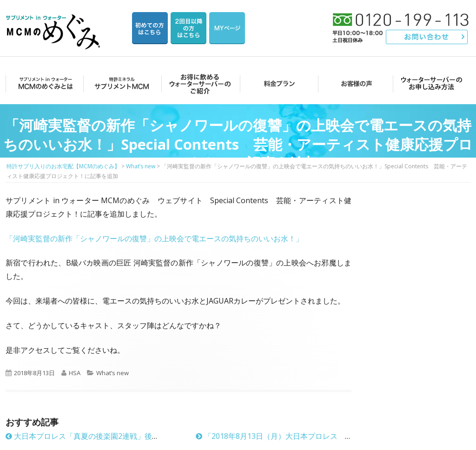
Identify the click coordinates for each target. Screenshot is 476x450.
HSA (75, 373)
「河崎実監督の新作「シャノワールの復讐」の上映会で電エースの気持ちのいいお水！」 (154, 238)
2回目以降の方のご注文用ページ (188, 28)
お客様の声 (354, 83)
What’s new (112, 373)
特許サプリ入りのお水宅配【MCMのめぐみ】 (54, 21)
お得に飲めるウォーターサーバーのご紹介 (199, 83)
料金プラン (276, 83)
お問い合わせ (427, 37)
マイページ (227, 28)
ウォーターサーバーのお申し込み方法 (432, 83)
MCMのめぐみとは (44, 83)
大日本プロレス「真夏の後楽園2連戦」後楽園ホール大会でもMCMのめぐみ (136, 436)
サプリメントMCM (121, 83)
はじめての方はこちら (150, 28)
